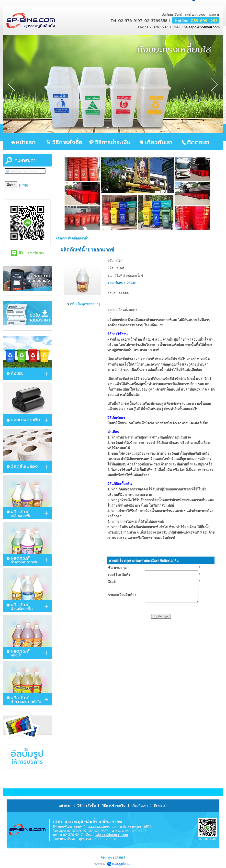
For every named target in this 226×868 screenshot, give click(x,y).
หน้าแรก (65, 806)
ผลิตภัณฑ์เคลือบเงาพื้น (73, 238)
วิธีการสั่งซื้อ (86, 806)
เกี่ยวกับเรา (140, 806)
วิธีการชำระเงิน (114, 806)
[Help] (24, 185)
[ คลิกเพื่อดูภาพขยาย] (83, 304)
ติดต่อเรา (161, 806)
